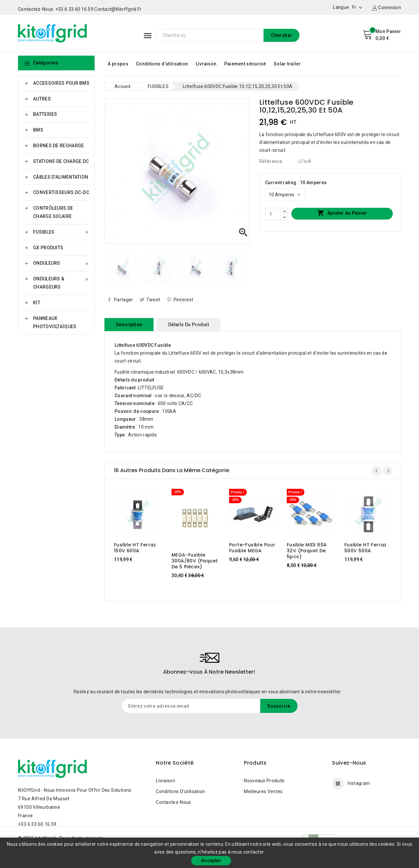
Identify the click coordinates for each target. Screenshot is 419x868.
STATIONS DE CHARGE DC (61, 161)
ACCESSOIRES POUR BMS (61, 83)
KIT (37, 303)
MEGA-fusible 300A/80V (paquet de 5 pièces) (195, 561)
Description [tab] (129, 325)
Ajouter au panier (342, 213)
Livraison (206, 64)
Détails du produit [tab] (189, 325)
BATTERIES (45, 114)
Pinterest (183, 300)
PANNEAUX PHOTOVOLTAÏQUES (55, 322)
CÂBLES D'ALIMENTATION (61, 177)
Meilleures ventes (263, 791)
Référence (271, 161)
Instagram (359, 783)
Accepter (211, 860)
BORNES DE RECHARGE (58, 146)
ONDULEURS (61, 263)
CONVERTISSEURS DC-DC (61, 192)
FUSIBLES (61, 232)
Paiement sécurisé (245, 64)
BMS (38, 130)
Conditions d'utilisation (162, 64)
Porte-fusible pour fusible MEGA (252, 548)
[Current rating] (285, 195)
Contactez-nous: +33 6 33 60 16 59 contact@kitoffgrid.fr (80, 9)
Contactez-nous (173, 802)
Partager (123, 300)
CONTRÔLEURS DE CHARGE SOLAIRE (53, 212)
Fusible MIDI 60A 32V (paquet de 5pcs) (307, 551)
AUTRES (42, 99)
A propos (118, 64)
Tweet (153, 300)
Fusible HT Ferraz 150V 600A (135, 548)
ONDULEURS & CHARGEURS (61, 282)
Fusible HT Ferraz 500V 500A (365, 548)
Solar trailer (287, 64)
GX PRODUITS (48, 248)
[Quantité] (273, 214)
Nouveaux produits (264, 781)
